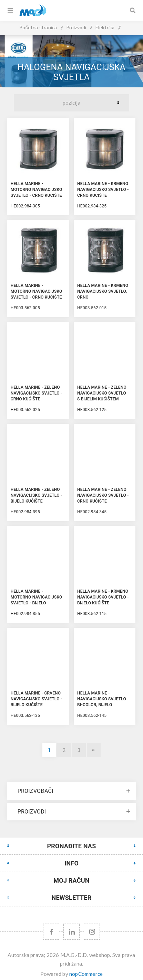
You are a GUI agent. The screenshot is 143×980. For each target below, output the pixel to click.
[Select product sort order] (71, 103)
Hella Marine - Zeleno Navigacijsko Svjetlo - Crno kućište (37, 393)
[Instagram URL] (92, 932)
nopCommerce (86, 974)
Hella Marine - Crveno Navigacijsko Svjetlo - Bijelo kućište (37, 699)
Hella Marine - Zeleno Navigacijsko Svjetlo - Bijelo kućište (37, 495)
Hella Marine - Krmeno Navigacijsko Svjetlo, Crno (103, 291)
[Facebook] (51, 932)
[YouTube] (71, 932)
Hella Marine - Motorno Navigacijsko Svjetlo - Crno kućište (37, 190)
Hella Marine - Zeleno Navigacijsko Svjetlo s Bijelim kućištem (102, 393)
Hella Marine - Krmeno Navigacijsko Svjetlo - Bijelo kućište (103, 597)
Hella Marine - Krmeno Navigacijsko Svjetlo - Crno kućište (103, 190)
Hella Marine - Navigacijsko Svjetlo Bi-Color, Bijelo (102, 699)
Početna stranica (38, 27)
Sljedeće (94, 750)
